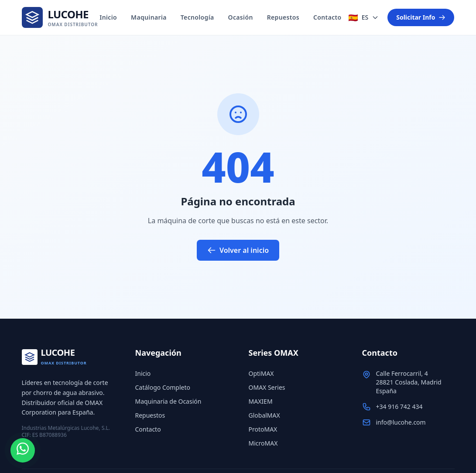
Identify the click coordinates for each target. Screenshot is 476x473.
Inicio (108, 17)
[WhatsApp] (23, 450)
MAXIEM (261, 401)
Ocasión (241, 17)
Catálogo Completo (163, 387)
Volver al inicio (238, 250)
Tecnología (197, 17)
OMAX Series (267, 387)
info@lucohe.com (401, 422)
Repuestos (283, 17)
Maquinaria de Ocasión (168, 401)
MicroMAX (263, 443)
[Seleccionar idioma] (363, 17)
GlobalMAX (264, 415)
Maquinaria (149, 17)
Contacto (327, 17)
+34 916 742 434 (399, 407)
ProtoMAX (263, 429)
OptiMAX (261, 373)
